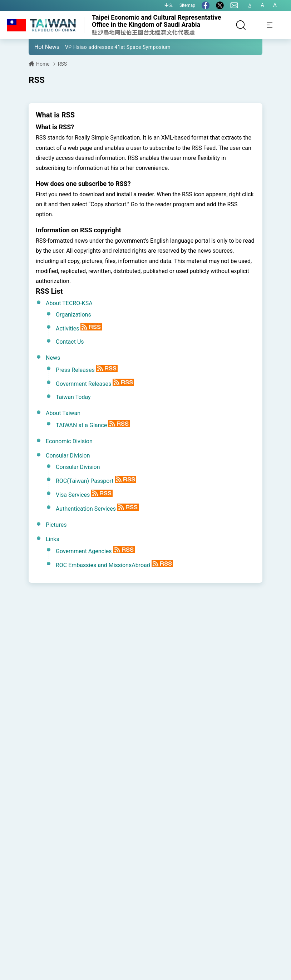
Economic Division (69, 441)
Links (53, 539)
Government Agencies (84, 551)
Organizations (73, 315)
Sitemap (187, 5)
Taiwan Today (73, 397)
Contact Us (70, 342)
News (53, 358)
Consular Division (68, 456)
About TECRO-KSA (69, 303)
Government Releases (83, 384)
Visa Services (73, 495)
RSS (62, 64)
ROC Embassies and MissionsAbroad (103, 565)
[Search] (241, 25)
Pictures (56, 525)
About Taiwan (63, 413)
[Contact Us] (234, 5)
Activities (67, 329)
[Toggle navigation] (270, 25)
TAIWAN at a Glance (81, 425)
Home (43, 64)
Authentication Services (86, 509)
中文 (169, 5)
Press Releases (75, 370)
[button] (39, 47)
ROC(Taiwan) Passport (85, 481)
